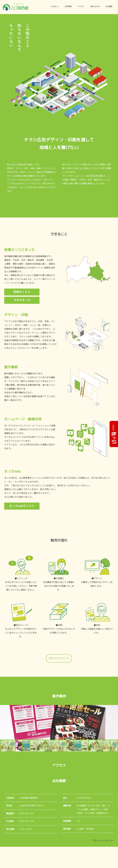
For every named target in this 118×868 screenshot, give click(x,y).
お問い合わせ (95, 6)
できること (55, 6)
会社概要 (109, 6)
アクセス (81, 6)
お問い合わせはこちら (59, 658)
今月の (113, 434)
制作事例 (68, 6)
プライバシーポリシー (103, 862)
